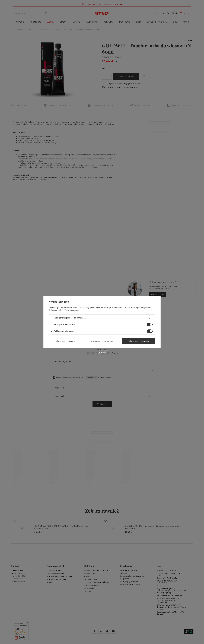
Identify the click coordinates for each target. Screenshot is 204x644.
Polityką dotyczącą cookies (107, 308)
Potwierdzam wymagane (101, 341)
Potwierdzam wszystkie (138, 341)
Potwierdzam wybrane (65, 341)
